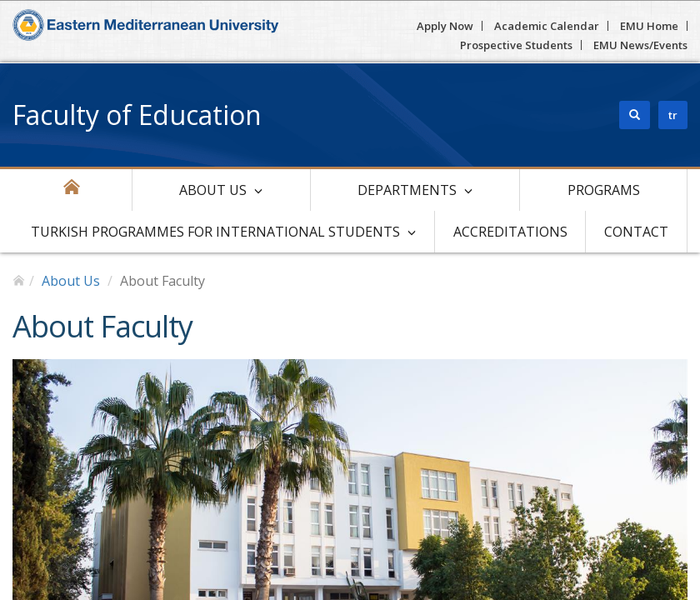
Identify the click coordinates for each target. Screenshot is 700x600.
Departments (407, 190)
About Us (213, 190)
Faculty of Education (137, 115)
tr (673, 115)
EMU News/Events (640, 45)
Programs (604, 190)
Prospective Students (516, 45)
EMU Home (649, 26)
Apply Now (445, 26)
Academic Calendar (547, 26)
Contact (636, 232)
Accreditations (510, 232)
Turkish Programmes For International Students (215, 232)
